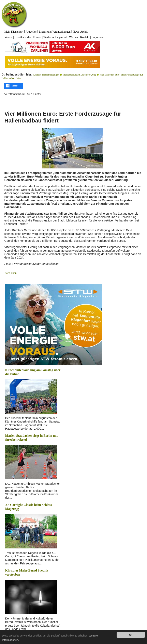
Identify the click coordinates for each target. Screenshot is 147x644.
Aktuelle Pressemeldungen (46, 75)
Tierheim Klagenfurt (55, 37)
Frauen (37, 37)
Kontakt (85, 37)
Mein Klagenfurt (14, 32)
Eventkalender (23, 37)
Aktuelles (31, 32)
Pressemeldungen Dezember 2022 (79, 75)
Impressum (98, 37)
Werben (73, 37)
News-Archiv (80, 32)
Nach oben (10, 273)
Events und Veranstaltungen (55, 32)
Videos (8, 37)
